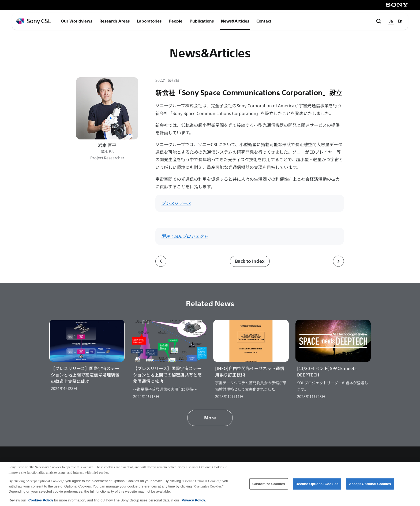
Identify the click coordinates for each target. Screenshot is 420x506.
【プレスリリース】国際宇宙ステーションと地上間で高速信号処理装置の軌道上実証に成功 (85, 375)
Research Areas (115, 21)
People (176, 21)
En (400, 21)
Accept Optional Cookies (370, 488)
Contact (264, 21)
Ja (391, 21)
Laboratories (149, 21)
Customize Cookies (269, 488)
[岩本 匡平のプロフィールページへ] (107, 108)
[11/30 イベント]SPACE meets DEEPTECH (327, 372)
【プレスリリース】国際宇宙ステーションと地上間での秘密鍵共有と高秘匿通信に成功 (167, 375)
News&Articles (235, 21)
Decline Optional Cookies (317, 488)
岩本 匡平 (107, 145)
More (210, 418)
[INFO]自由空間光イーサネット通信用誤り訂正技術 (250, 372)
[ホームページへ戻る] (34, 21)
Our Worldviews (76, 21)
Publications (202, 21)
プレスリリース (176, 203)
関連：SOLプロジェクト (185, 236)
